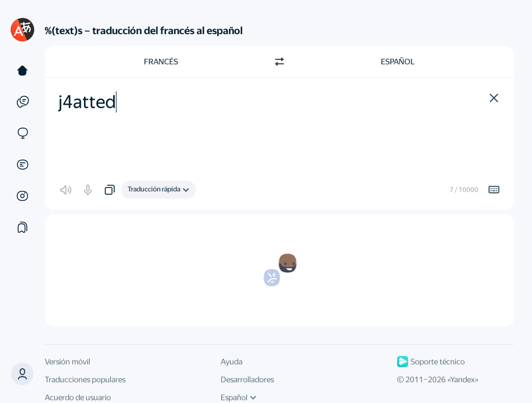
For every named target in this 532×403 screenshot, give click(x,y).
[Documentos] (22, 165)
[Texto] (22, 71)
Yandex (463, 379)
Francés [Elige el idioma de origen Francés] (161, 62)
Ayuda (232, 362)
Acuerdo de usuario (78, 397)
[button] (22, 374)
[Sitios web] (22, 133)
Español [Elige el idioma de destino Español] (398, 62)
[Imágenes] (22, 196)
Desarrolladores (247, 379)
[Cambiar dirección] (279, 62)
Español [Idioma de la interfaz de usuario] (239, 397)
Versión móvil (67, 362)
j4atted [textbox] (87, 102)
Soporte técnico (431, 362)
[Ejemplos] (22, 102)
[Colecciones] (22, 227)
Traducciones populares (85, 379)
